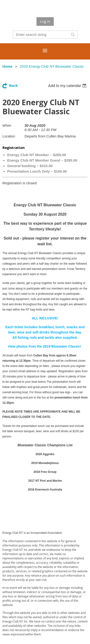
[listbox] (68, 86)
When (7, 126)
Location (9, 136)
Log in (45, 21)
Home (7, 66)
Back (13, 85)
